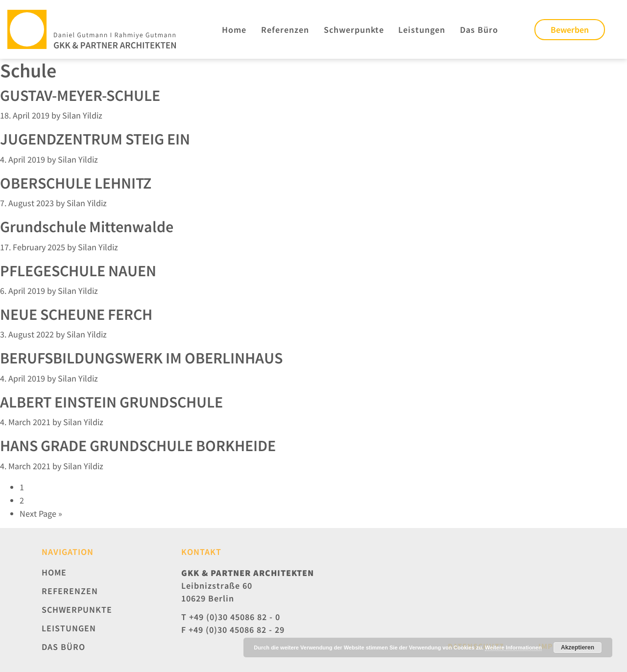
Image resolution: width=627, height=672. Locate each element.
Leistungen (422, 30)
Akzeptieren (578, 648)
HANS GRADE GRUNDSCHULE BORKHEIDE (138, 446)
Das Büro (479, 30)
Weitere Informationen (513, 648)
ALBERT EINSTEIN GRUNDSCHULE (111, 402)
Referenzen (285, 30)
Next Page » (41, 514)
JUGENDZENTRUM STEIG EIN (95, 139)
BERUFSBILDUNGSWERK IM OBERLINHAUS (141, 358)
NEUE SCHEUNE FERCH (76, 314)
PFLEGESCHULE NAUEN (78, 271)
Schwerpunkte (354, 30)
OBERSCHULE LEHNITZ (76, 183)
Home (234, 30)
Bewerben (570, 30)
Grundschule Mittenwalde (87, 227)
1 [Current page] (22, 487)
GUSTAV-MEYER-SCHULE (80, 96)
